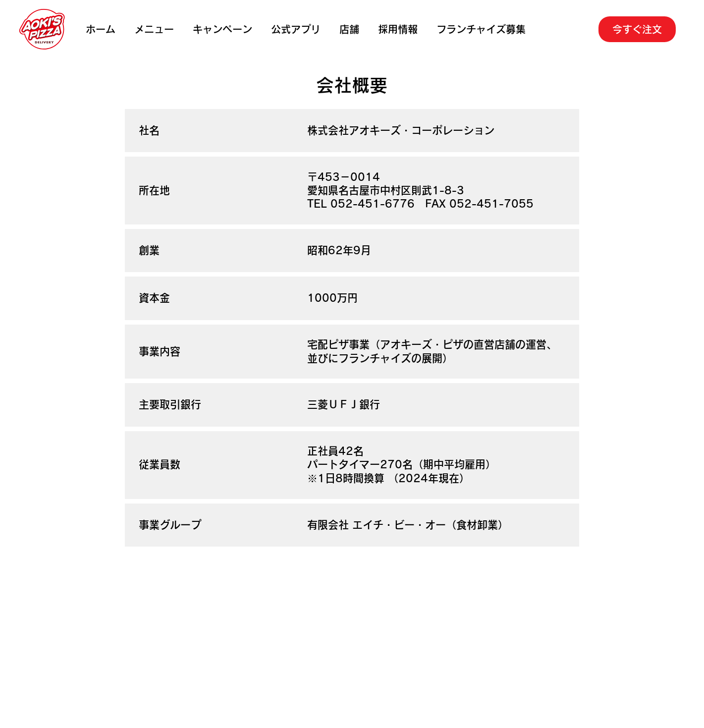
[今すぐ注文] (637, 29)
